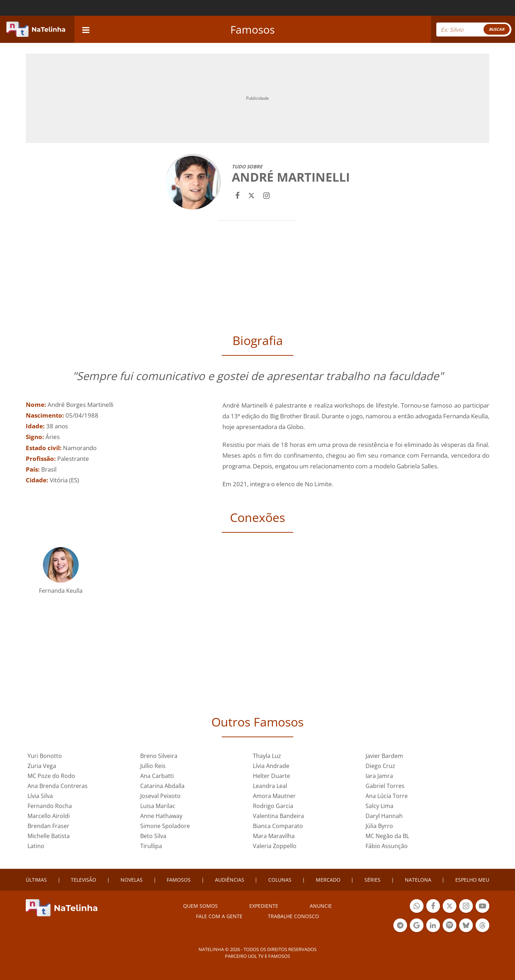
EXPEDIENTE (264, 906)
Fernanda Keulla (61, 591)
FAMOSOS (179, 880)
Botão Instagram (466, 907)
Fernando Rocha (50, 806)
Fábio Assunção (387, 846)
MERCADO (328, 880)
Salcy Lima (379, 806)
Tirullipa (151, 846)
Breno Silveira (159, 756)
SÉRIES (372, 880)
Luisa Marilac (158, 806)
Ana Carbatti (157, 776)
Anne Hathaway (161, 816)
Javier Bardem (384, 756)
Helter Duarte (271, 776)
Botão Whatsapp (417, 907)
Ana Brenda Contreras (58, 786)
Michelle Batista (49, 836)
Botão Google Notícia (417, 926)
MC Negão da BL (387, 836)
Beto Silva (153, 836)
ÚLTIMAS (36, 880)
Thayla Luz (267, 756)
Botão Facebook (433, 907)
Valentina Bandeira (278, 816)
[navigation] (86, 29)
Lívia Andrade (271, 766)
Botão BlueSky (466, 926)
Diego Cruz (380, 766)
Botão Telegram (400, 926)
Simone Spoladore (165, 826)
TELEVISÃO (84, 880)
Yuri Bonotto (45, 756)
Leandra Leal (270, 786)
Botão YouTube (482, 907)
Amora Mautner (274, 796)
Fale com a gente (219, 916)
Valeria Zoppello (275, 846)
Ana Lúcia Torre (387, 796)
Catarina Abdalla (162, 786)
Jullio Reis (153, 766)
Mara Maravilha (274, 836)
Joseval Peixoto (160, 796)
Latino (36, 846)
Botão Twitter (450, 907)
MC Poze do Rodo (51, 776)
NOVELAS (132, 880)
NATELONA (418, 880)
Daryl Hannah (384, 816)
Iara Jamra (379, 776)
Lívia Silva (40, 796)
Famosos (252, 29)
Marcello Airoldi (49, 816)
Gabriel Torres (385, 786)
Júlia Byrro (379, 826)
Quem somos (200, 906)
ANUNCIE (321, 906)
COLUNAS (280, 880)
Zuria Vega (42, 766)
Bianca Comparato (278, 826)
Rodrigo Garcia (273, 806)
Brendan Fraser (48, 826)
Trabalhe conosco (293, 916)
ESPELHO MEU (472, 880)
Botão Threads (482, 926)
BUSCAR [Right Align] (497, 29)
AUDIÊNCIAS (230, 880)
